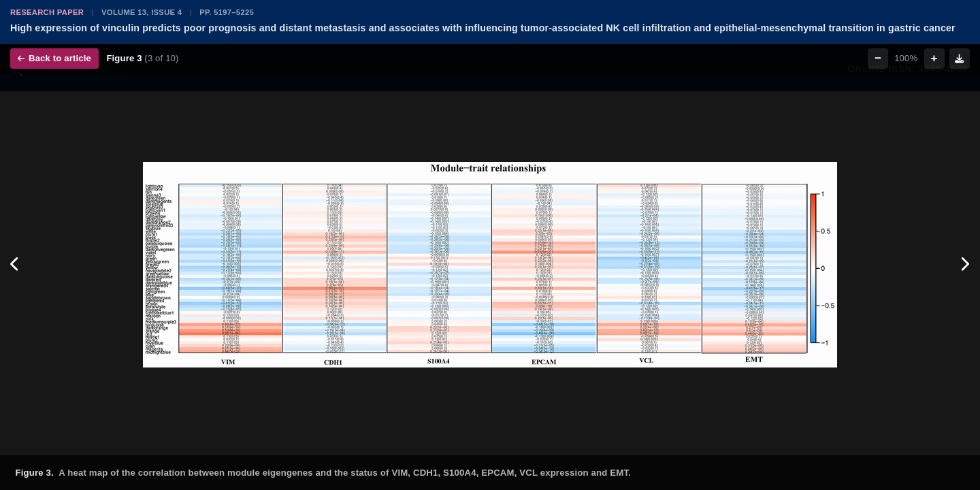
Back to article (54, 58)
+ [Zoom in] (934, 58)
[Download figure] (960, 59)
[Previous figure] (15, 265)
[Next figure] (965, 265)
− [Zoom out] (878, 58)
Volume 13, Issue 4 (142, 12)
